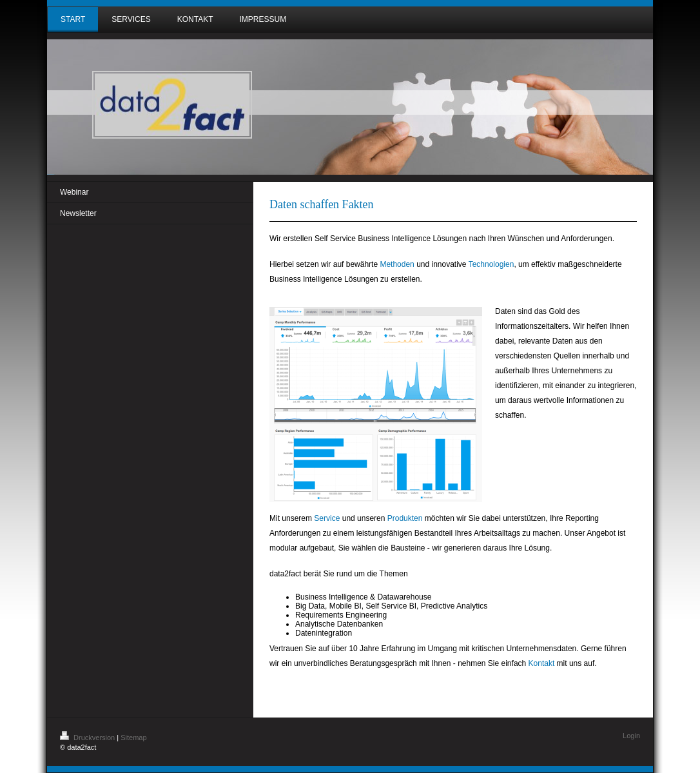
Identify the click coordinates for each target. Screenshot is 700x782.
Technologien (491, 264)
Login (631, 736)
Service (327, 518)
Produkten (405, 518)
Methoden (397, 264)
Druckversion (88, 738)
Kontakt (542, 663)
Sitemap (133, 738)
